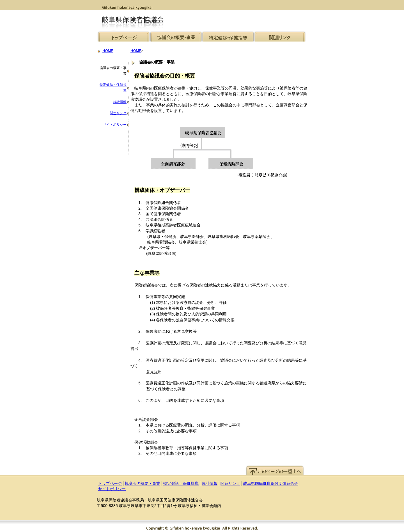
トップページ (110, 484)
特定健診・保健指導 (181, 484)
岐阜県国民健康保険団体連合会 (271, 484)
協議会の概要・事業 (143, 484)
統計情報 (120, 102)
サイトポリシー (115, 125)
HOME (108, 51)
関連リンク (118, 113)
